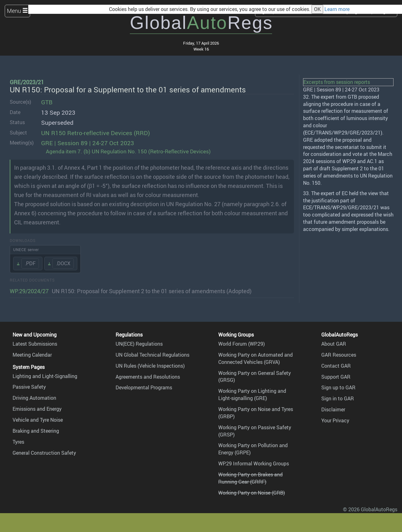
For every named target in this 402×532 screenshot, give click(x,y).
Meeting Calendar (32, 355)
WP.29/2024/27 (29, 291)
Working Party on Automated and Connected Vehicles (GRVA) (255, 358)
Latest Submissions (35, 344)
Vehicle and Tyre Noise (38, 420)
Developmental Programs (144, 387)
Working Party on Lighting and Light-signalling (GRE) (252, 395)
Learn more (337, 9)
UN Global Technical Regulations (152, 355)
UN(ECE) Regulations (139, 344)
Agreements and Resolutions (148, 377)
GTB (47, 102)
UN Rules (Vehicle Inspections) (150, 366)
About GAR (334, 344)
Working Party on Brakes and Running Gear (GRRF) (250, 478)
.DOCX (63, 263)
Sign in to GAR (338, 398)
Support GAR (336, 377)
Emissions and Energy (37, 409)
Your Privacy (335, 420)
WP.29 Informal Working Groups (254, 463)
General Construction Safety (44, 453)
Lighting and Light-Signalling (45, 376)
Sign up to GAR (338, 387)
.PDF (30, 263)
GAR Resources (339, 355)
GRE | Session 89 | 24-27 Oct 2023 (88, 143)
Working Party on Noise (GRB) (252, 493)
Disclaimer (333, 409)
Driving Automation (34, 398)
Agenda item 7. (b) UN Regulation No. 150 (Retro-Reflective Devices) (128, 151)
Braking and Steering (36, 431)
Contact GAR (336, 366)
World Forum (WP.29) (242, 344)
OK (317, 9)
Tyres (18, 442)
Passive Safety (29, 387)
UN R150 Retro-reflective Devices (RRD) (95, 133)
